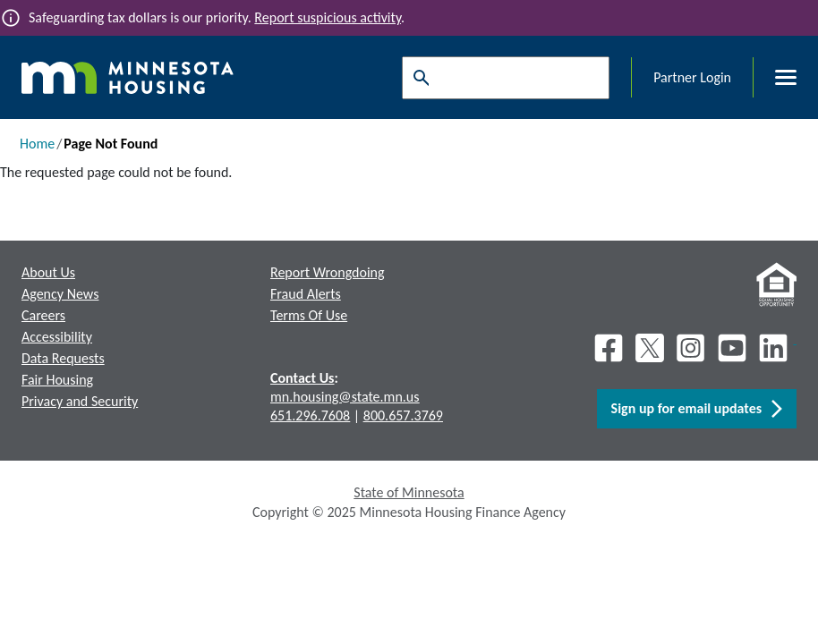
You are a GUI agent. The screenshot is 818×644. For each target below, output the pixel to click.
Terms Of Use (309, 315)
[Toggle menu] (775, 78)
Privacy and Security (80, 401)
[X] (650, 348)
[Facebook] (609, 348)
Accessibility (57, 337)
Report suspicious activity (328, 17)
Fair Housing (57, 380)
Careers (43, 315)
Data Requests (63, 358)
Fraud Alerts (306, 294)
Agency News (60, 294)
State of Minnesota (409, 492)
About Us (48, 272)
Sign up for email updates (697, 409)
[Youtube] (732, 348)
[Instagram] (691, 348)
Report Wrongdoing (328, 272)
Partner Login (692, 77)
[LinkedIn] (775, 348)
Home (37, 144)
